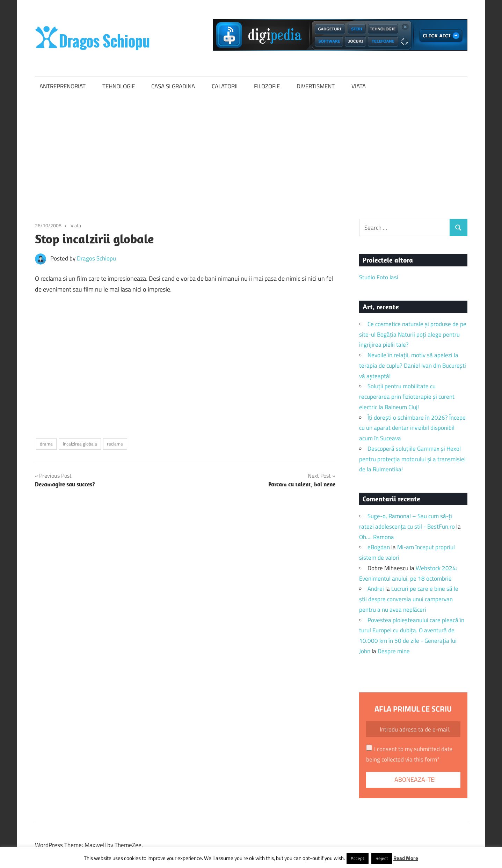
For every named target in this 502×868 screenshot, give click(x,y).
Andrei (376, 589)
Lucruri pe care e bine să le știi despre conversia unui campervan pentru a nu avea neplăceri (409, 599)
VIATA (359, 86)
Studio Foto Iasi (379, 277)
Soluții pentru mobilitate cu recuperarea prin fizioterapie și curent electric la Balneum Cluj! (407, 397)
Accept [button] (358, 858)
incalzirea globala (80, 444)
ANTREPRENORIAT (63, 86)
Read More (406, 858)
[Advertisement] (251, 149)
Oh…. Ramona (377, 537)
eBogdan (379, 547)
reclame (115, 444)
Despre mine (394, 651)
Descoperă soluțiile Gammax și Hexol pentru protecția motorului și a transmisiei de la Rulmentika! (412, 459)
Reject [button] (382, 858)
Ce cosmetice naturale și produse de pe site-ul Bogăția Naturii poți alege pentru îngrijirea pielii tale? (413, 334)
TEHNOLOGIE (119, 86)
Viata (76, 225)
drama (46, 444)
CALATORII (225, 86)
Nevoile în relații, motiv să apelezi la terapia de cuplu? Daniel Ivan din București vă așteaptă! (413, 366)
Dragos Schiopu (96, 258)
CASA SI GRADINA (173, 86)
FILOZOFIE (267, 86)
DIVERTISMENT (316, 86)
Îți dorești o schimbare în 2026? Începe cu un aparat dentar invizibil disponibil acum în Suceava (412, 428)
